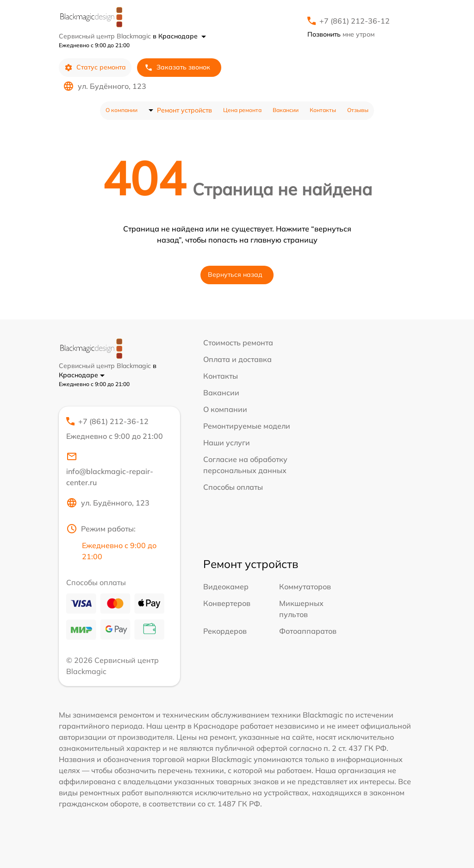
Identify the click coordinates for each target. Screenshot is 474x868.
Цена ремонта (242, 110)
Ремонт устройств (184, 110)
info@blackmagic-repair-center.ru (110, 469)
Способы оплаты (233, 487)
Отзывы (358, 110)
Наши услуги (227, 443)
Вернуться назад (235, 275)
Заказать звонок (177, 67)
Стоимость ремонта (238, 343)
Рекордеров (225, 631)
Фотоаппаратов (308, 631)
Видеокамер (226, 587)
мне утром (341, 34)
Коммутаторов (305, 587)
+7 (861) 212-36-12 (355, 21)
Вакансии (286, 110)
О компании (122, 110)
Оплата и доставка (237, 359)
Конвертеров (227, 603)
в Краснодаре (179, 36)
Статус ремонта (95, 67)
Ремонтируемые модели (247, 426)
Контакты (323, 110)
